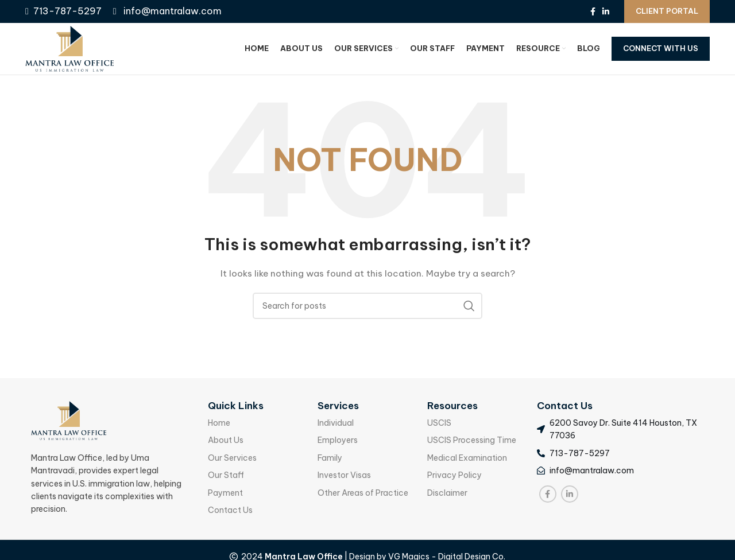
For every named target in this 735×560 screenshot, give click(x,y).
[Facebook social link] (593, 11)
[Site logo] (69, 48)
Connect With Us (661, 48)
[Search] (367, 306)
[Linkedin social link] (606, 11)
